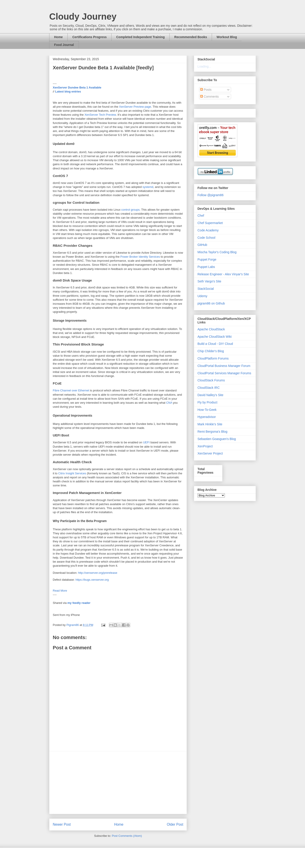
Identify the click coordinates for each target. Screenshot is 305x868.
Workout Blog (227, 37)
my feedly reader (79, 603)
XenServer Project (210, 453)
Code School (206, 238)
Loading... (204, 66)
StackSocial (206, 289)
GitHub (202, 245)
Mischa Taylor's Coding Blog (217, 252)
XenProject (205, 446)
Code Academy (208, 230)
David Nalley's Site (210, 395)
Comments (209, 97)
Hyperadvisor (207, 417)
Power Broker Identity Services (140, 257)
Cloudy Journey (83, 16)
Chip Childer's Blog (211, 351)
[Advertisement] (118, 783)
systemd (148, 187)
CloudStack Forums (211, 380)
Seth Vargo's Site (209, 281)
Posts (206, 90)
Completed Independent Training (140, 37)
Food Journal (64, 45)
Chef (201, 216)
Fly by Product (207, 402)
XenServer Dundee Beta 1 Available (77, 87)
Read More (60, 591)
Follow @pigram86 (210, 195)
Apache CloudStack (211, 329)
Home (58, 37)
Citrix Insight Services (72, 473)
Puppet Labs (206, 267)
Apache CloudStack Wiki (215, 337)
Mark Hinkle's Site (210, 424)
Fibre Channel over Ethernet (71, 390)
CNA (169, 403)
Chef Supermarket (210, 223)
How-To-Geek (207, 410)
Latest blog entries (68, 92)
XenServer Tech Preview (100, 115)
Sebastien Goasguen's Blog (217, 439)
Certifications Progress (89, 37)
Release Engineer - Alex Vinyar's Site (223, 274)
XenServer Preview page (135, 107)
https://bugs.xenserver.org (92, 580)
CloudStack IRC (209, 388)
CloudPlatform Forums (213, 358)
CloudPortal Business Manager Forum (224, 366)
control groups (130, 210)
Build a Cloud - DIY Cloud (215, 344)
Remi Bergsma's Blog (212, 432)
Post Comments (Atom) (127, 836)
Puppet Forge (207, 259)
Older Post (175, 824)
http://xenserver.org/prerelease (98, 573)
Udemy (202, 296)
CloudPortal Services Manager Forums (224, 373)
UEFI (146, 442)
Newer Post (62, 824)
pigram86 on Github (211, 303)
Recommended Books (191, 37)
